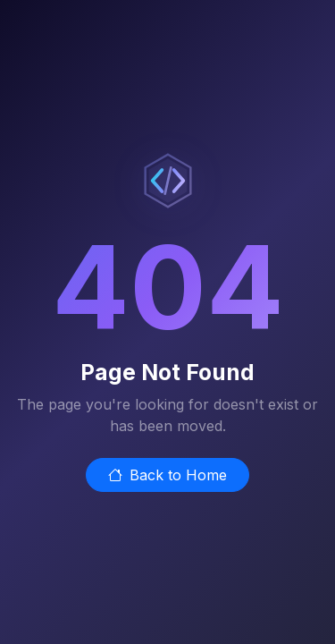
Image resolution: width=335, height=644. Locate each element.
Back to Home (167, 475)
